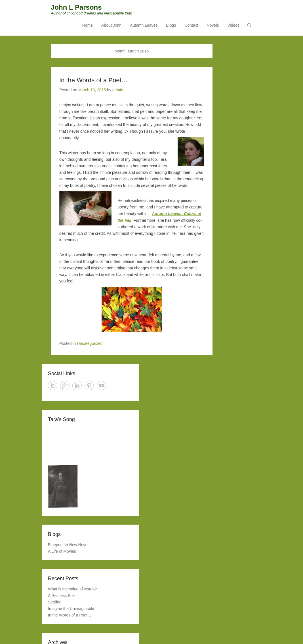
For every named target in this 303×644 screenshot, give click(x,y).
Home (88, 26)
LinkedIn (77, 386)
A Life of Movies (62, 552)
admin (118, 90)
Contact (191, 26)
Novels (213, 26)
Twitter (53, 386)
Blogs (171, 26)
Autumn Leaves (144, 26)
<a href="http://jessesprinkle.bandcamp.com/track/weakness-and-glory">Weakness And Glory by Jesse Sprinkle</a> (91, 444)
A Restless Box (61, 596)
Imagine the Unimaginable (71, 609)
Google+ (65, 386)
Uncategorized (90, 344)
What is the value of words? (72, 589)
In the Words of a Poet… (93, 80)
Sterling (55, 602)
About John (111, 26)
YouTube (101, 386)
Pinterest (89, 386)
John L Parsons (76, 8)
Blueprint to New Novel (68, 545)
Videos (233, 26)
